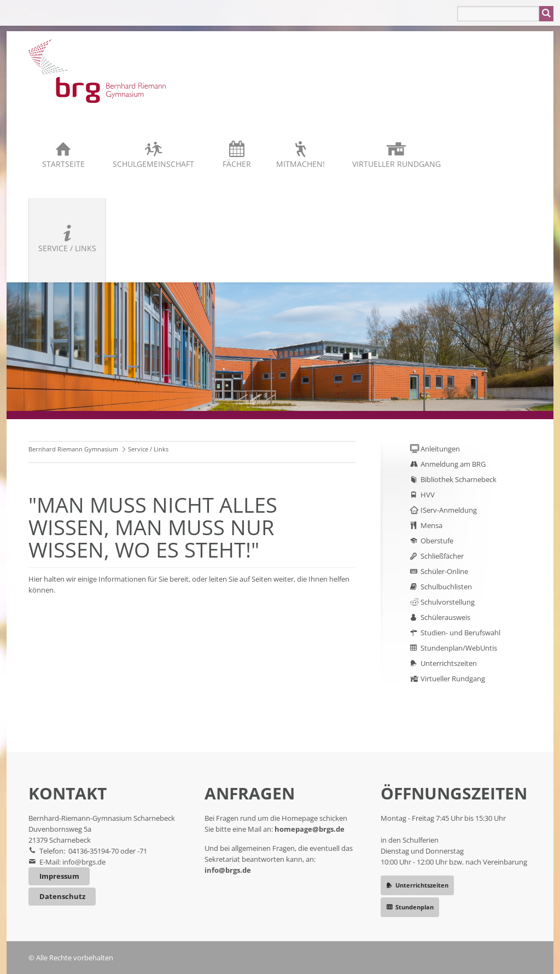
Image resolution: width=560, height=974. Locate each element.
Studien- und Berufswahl (460, 633)
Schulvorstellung (448, 602)
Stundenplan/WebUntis (459, 648)
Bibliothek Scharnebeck (459, 479)
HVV (428, 495)
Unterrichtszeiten (449, 663)
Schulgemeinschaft (153, 164)
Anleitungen (440, 449)
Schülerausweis (445, 617)
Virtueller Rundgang (396, 164)
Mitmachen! (301, 164)
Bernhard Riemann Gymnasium (73, 449)
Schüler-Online (444, 571)
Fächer (237, 164)
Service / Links (67, 248)
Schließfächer (442, 556)
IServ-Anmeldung (449, 510)
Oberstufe (437, 541)
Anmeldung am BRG (453, 464)
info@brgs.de (84, 862)
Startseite (63, 164)
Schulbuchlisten (446, 587)
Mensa (431, 525)
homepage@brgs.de (310, 829)
